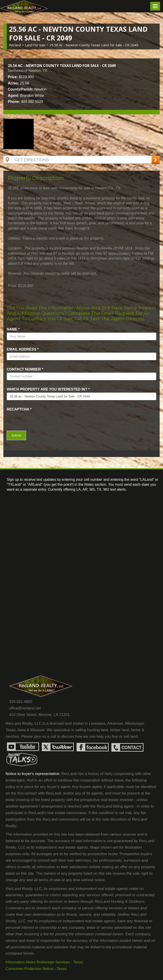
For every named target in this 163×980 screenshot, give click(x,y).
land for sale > (37, 45)
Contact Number (25, 369)
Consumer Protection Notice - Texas (36, 969)
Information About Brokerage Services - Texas (44, 962)
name (13, 329)
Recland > (17, 45)
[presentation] (33, 419)
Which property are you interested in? (48, 389)
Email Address (23, 349)
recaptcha (19, 409)
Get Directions (27, 160)
